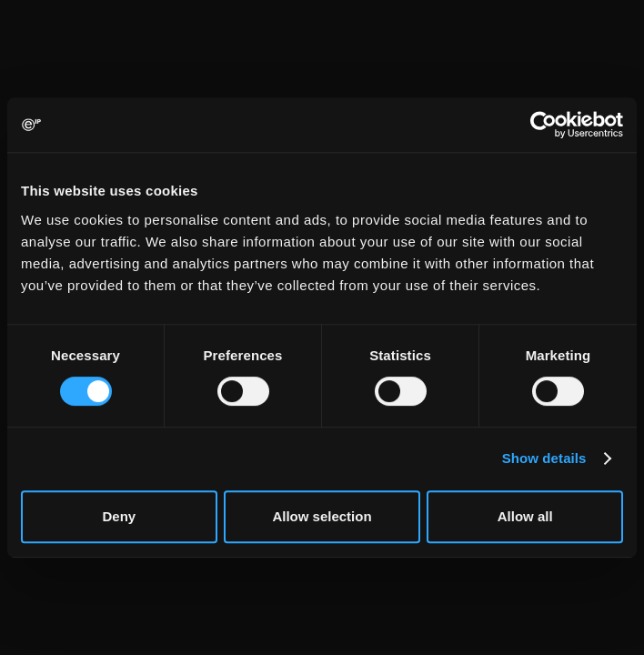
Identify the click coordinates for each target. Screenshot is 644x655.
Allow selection (322, 516)
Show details (544, 458)
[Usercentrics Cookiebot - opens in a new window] (543, 125)
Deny (119, 516)
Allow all (525, 516)
